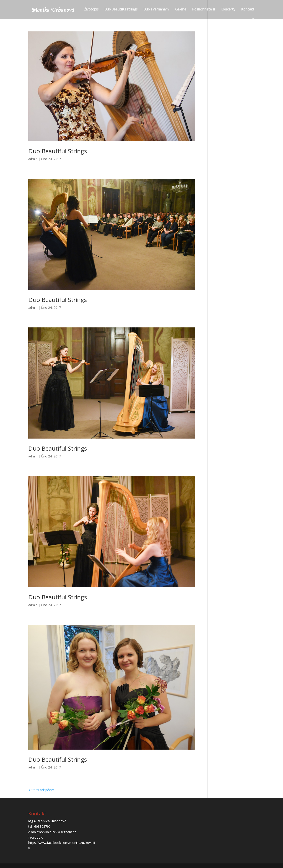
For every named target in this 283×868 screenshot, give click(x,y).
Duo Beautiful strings (121, 10)
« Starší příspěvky (41, 790)
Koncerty (228, 10)
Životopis (91, 10)
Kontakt (248, 10)
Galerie (181, 10)
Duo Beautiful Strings (58, 151)
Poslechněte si (204, 10)
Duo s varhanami (156, 10)
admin (33, 159)
